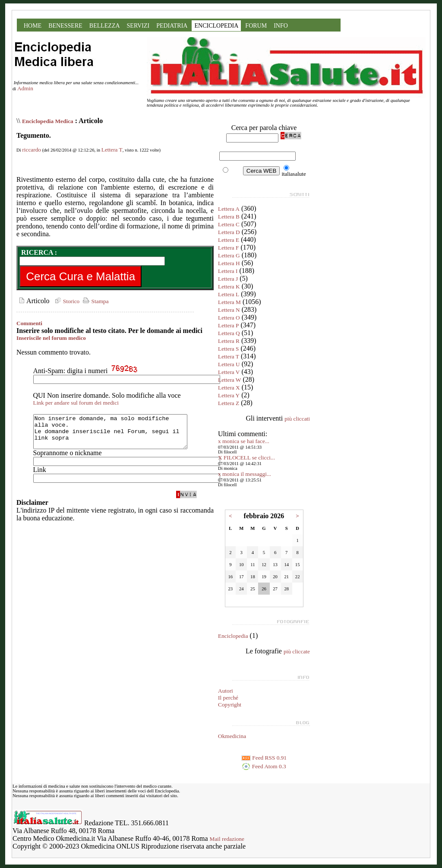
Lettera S (228, 349)
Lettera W (229, 380)
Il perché (228, 698)
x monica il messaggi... (245, 474)
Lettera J (228, 279)
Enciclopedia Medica (48, 121)
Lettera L (229, 294)
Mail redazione (227, 839)
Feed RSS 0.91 (264, 758)
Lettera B (229, 217)
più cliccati (297, 419)
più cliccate (297, 651)
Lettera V (229, 372)
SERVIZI (138, 26)
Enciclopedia (233, 636)
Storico (66, 301)
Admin (25, 88)
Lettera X (229, 388)
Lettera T (112, 150)
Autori (226, 691)
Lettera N (229, 310)
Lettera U (229, 364)
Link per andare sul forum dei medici (76, 403)
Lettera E (229, 240)
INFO (281, 26)
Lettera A (229, 209)
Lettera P (228, 325)
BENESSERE (65, 26)
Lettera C (229, 224)
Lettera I (228, 271)
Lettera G (229, 255)
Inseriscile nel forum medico (51, 338)
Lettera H (229, 263)
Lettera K (229, 287)
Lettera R (229, 341)
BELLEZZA (105, 26)
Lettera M (229, 302)
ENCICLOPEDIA (216, 26)
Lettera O (229, 318)
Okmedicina (232, 736)
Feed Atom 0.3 (264, 766)
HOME (33, 26)
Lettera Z (229, 403)
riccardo (32, 150)
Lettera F (228, 248)
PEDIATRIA (172, 26)
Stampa (95, 301)
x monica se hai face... (244, 441)
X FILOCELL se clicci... (246, 458)
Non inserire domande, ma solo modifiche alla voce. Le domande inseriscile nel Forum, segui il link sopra (119, 435)
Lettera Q (229, 333)
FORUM (256, 26)
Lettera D (229, 232)
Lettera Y (229, 395)
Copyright (230, 705)
